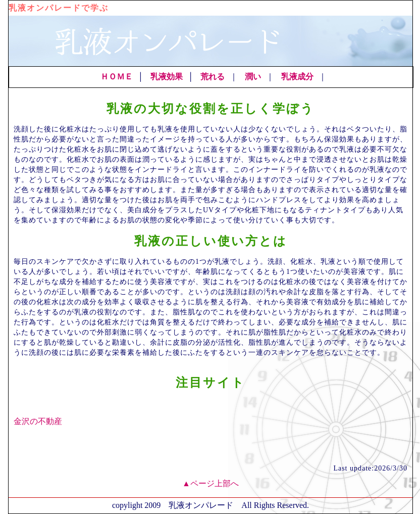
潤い (253, 77)
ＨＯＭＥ (117, 77)
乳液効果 (167, 77)
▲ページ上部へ (211, 483)
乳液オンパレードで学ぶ (59, 8)
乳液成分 (297, 77)
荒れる (213, 77)
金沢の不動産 (38, 421)
